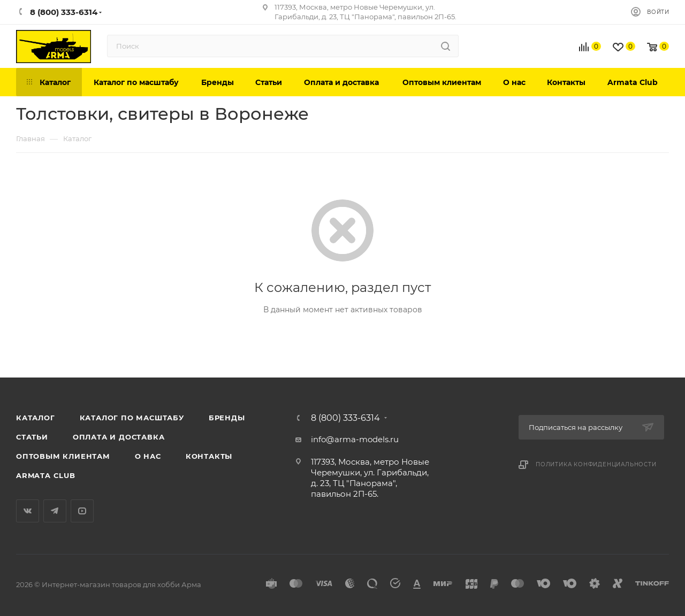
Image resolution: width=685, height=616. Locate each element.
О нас (148, 456)
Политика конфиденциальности (596, 464)
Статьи (32, 437)
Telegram (55, 511)
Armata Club (46, 475)
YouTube (82, 511)
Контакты (209, 456)
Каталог (36, 418)
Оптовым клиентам (63, 456)
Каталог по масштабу (132, 418)
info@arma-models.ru (355, 439)
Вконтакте (28, 511)
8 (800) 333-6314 (345, 418)
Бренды (227, 418)
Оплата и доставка (119, 437)
